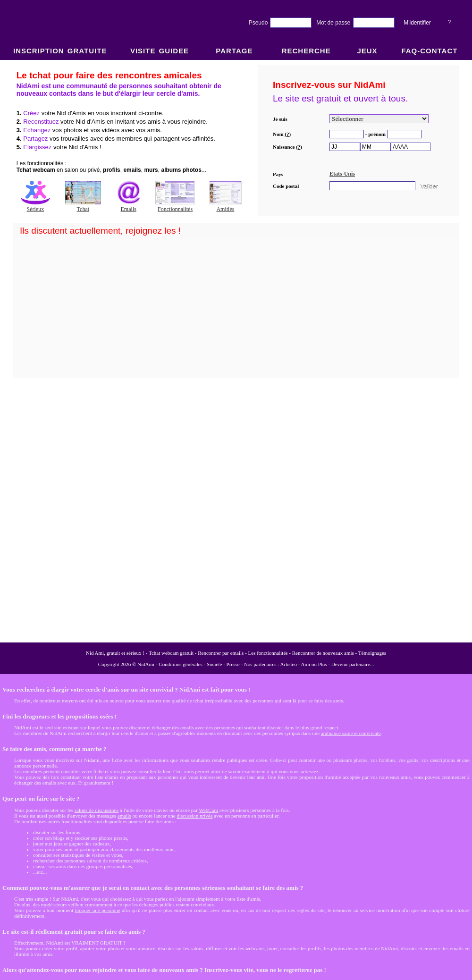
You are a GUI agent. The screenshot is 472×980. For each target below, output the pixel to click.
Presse (233, 664)
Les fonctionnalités (268, 653)
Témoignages (372, 653)
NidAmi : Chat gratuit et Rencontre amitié (236, 351)
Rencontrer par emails (221, 653)
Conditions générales (181, 664)
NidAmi (146, 664)
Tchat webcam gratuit (171, 653)
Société (214, 664)
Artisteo (289, 664)
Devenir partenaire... (353, 664)
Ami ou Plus (314, 664)
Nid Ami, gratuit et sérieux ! (115, 653)
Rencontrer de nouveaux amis (323, 653)
